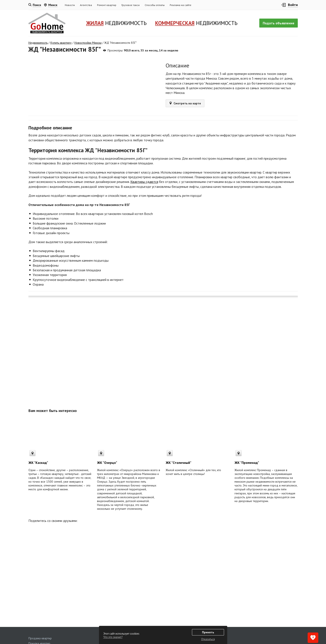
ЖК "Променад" (247, 463)
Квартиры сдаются (144, 182)
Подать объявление (279, 23)
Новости (70, 5)
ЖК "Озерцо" (107, 463)
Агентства (86, 5)
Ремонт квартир (107, 5)
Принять (208, 632)
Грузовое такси (131, 5)
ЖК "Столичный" (178, 463)
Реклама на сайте (181, 5)
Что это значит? (113, 637)
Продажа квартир (40, 638)
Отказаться (208, 639)
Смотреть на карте (185, 103)
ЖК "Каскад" (38, 463)
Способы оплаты (155, 5)
